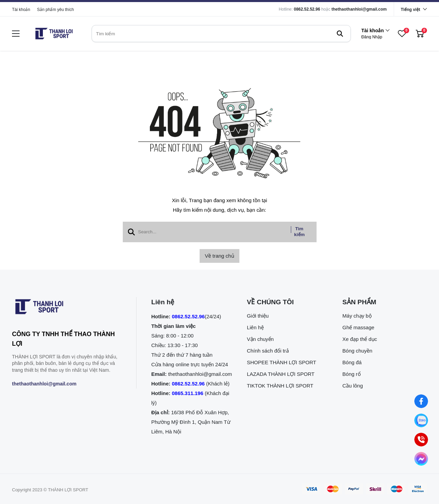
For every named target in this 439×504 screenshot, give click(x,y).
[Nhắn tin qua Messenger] (421, 459)
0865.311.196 (188, 393)
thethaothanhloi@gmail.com (359, 9)
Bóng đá (352, 362)
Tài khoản (21, 10)
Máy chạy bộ (357, 316)
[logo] (54, 34)
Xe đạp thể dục (360, 339)
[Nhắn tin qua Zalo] (421, 420)
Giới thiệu (258, 316)
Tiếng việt (411, 10)
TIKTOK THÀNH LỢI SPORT (280, 386)
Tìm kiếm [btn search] (300, 232)
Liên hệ (255, 327)
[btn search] (340, 34)
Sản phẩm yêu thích (55, 10)
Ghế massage (358, 327)
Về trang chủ (219, 256)
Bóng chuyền (357, 351)
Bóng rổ (351, 374)
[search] (221, 34)
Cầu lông (353, 386)
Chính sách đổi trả (268, 351)
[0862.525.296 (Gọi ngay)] (421, 439)
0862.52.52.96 (307, 9)
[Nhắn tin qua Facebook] (421, 401)
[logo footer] (67, 308)
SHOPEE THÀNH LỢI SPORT (282, 362)
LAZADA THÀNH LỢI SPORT (281, 374)
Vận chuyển (260, 339)
